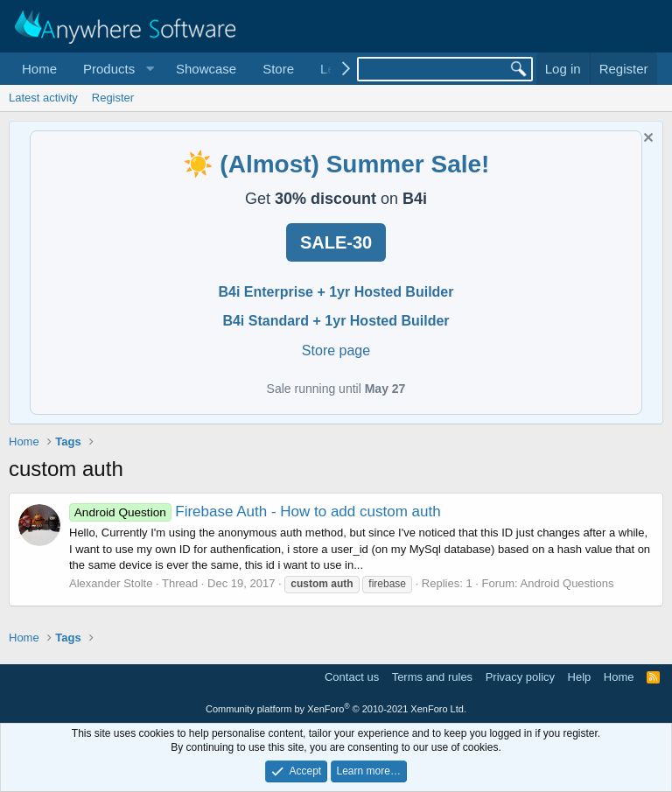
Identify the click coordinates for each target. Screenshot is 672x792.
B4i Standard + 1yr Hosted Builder (336, 321)
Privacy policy (520, 677)
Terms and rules (432, 677)
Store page (336, 350)
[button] (116, 69)
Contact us (352, 677)
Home (39, 69)
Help (580, 677)
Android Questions (567, 583)
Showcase (206, 69)
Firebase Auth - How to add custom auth (255, 512)
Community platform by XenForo (336, 709)
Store (278, 69)
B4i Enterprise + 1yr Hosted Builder (336, 292)
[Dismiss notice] (646, 140)
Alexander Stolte (111, 583)
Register (113, 98)
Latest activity (43, 98)
